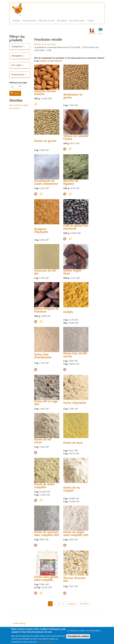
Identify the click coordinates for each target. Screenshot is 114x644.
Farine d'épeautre (75, 403)
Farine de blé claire (43, 441)
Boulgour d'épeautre (41, 230)
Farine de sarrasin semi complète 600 (47, 534)
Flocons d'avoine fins (74, 579)
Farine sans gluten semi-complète (46, 578)
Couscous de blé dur (45, 272)
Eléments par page (18, 82)
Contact (91, 21)
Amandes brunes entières (45, 93)
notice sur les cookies (45, 643)
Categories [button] (18, 46)
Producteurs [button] (19, 75)
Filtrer (15, 93)
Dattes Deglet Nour (72, 272)
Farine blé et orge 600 (46, 403)
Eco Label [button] (17, 65)
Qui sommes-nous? (77, 21)
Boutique (16, 21)
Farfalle (68, 312)
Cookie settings (19, 623)
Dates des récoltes (47, 21)
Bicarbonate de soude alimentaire (46, 182)
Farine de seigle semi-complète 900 (76, 534)
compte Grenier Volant (51, 61)
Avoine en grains (45, 141)
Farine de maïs (73, 443)
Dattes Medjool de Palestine (46, 310)
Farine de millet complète (44, 486)
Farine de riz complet (71, 489)
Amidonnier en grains (73, 96)
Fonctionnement (29, 21)
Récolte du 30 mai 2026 (45, 44)
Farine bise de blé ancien (75, 355)
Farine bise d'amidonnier (43, 356)
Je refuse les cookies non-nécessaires (84, 631)
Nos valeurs (62, 21)
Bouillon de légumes (71, 182)
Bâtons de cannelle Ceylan (76, 137)
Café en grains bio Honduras (76, 227)
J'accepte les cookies (78, 637)
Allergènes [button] (18, 56)
